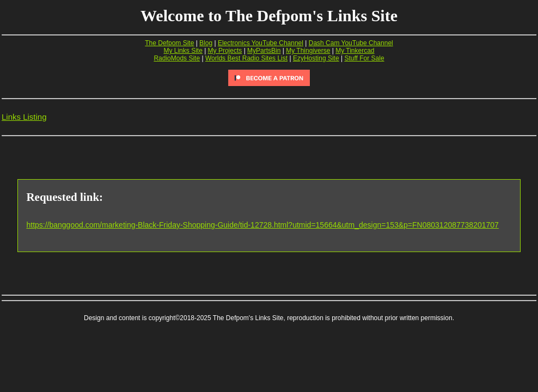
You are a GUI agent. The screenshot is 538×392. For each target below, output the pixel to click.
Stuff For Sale (364, 58)
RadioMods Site (177, 58)
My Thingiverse (308, 51)
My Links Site (183, 51)
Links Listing (24, 117)
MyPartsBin (264, 51)
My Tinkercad (355, 51)
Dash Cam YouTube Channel (351, 43)
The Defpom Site (169, 43)
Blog (206, 43)
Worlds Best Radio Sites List (246, 58)
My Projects (225, 51)
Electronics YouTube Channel (261, 43)
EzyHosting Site (316, 58)
